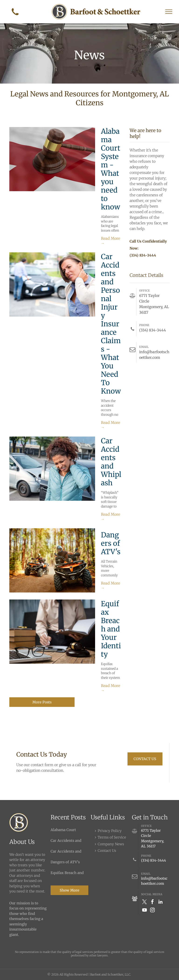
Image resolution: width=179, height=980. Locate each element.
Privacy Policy (110, 831)
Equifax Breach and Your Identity (111, 629)
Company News (111, 844)
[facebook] (152, 902)
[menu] (169, 12)
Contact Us (107, 851)
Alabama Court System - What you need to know (111, 169)
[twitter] (145, 902)
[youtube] (145, 911)
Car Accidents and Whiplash (111, 462)
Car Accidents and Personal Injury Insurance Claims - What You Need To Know (111, 324)
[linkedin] (160, 902)
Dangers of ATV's (111, 543)
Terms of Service (112, 837)
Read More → (110, 241)
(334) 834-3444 (153, 860)
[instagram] (152, 911)
